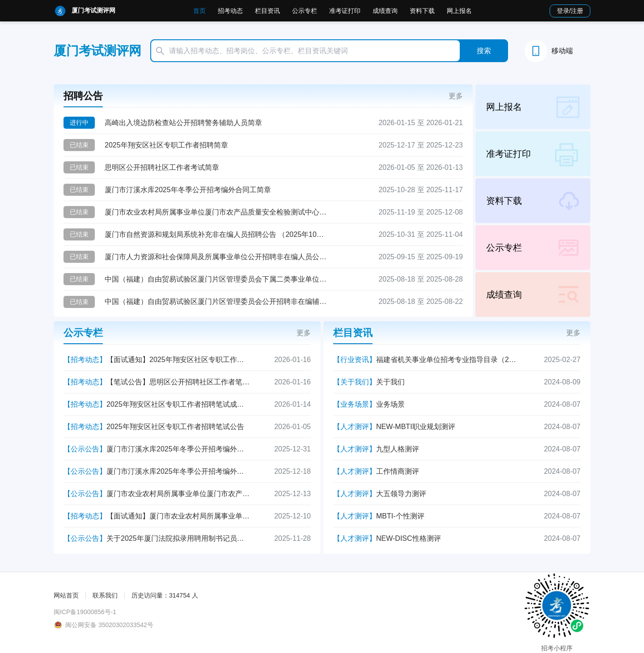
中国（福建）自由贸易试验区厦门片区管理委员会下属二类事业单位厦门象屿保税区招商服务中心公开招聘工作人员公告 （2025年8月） (216, 279)
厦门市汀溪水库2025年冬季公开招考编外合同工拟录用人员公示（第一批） (178, 471)
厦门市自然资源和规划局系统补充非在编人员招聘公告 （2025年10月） (216, 234)
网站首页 (66, 595)
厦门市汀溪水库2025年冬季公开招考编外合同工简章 (188, 190)
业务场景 (390, 404)
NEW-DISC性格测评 (409, 538)
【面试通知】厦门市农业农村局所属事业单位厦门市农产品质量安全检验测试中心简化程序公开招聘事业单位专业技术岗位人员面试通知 (178, 516)
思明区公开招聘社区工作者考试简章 (162, 167)
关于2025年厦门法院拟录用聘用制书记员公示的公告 (178, 538)
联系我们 (105, 595)
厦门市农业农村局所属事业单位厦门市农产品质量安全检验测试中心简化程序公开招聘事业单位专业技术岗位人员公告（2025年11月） (216, 212)
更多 (456, 96)
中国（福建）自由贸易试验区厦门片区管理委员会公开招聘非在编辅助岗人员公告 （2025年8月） (216, 301)
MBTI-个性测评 (400, 516)
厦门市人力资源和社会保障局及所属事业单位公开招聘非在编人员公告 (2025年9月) (216, 257)
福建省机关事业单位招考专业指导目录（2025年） (448, 360)
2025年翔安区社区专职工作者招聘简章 (166, 145)
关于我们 (390, 382)
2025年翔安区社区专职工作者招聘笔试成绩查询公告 (178, 404)
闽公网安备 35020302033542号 (109, 625)
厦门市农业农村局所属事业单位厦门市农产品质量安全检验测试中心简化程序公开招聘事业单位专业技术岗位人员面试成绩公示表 (178, 494)
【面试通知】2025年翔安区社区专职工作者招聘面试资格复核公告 (178, 360)
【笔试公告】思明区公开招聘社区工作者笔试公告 (178, 382)
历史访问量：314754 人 (165, 595)
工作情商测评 (398, 471)
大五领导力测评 (401, 494)
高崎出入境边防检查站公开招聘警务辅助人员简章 (183, 123)
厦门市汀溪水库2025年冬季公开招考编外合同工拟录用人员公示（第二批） (178, 449)
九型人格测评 (398, 449)
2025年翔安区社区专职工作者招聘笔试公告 (175, 427)
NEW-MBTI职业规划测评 (416, 427)
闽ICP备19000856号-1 (85, 612)
